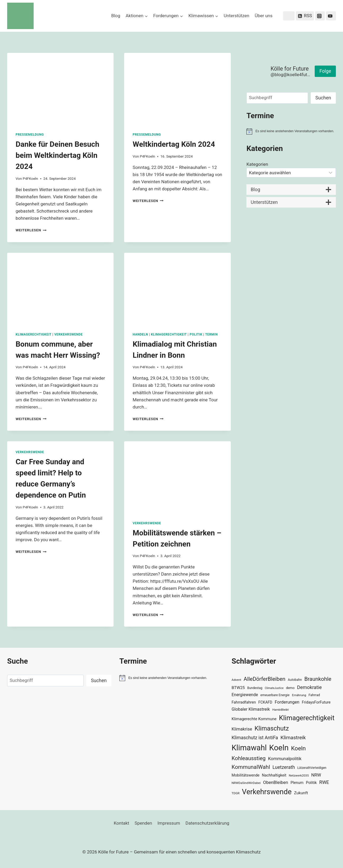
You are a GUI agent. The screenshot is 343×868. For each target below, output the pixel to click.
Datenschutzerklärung (207, 823)
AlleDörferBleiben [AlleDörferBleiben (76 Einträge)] (265, 679)
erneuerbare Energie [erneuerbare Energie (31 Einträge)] (275, 695)
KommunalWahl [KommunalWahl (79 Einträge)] (251, 767)
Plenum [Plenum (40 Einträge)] (297, 783)
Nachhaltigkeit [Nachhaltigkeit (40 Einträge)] (274, 775)
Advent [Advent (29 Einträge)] (236, 680)
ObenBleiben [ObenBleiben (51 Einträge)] (276, 782)
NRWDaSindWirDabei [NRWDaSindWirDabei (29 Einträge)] (246, 783)
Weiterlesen (31, 230)
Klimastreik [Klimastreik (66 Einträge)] (293, 738)
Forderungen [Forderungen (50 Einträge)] (287, 702)
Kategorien (257, 164)
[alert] (291, 131)
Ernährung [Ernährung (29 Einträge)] (299, 695)
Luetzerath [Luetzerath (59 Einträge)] (284, 767)
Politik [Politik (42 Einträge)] (311, 783)
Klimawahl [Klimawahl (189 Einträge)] (249, 748)
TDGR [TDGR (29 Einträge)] (236, 793)
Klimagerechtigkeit (34, 334)
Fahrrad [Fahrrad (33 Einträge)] (314, 695)
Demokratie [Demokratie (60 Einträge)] (309, 687)
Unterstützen (236, 16)
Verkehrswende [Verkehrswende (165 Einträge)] (267, 792)
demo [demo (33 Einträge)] (290, 688)
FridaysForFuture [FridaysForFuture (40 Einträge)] (316, 702)
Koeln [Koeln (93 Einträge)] (299, 748)
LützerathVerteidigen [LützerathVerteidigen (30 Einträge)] (312, 768)
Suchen (323, 98)
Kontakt (122, 823)
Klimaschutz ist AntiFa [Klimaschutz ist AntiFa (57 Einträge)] (255, 738)
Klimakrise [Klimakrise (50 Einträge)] (242, 729)
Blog (116, 16)
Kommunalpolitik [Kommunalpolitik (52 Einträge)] (285, 759)
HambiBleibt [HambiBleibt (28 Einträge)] (281, 710)
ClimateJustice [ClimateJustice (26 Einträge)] (274, 688)
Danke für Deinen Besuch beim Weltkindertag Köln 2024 (57, 155)
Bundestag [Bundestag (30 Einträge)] (255, 688)
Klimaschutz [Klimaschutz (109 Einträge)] (272, 728)
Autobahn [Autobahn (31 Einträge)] (295, 680)
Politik (196, 334)
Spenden (143, 823)
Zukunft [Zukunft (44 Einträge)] (301, 793)
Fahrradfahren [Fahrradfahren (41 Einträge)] (244, 702)
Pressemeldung (30, 135)
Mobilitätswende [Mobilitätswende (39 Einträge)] (245, 775)
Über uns (263, 16)
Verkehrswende (68, 334)
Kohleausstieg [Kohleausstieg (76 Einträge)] (249, 758)
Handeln (140, 334)
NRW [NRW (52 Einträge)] (316, 775)
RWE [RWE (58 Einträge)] (324, 782)
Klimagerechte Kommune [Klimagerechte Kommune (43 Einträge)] (254, 719)
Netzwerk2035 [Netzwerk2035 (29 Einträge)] (299, 775)
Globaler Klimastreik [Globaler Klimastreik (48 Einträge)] (251, 709)
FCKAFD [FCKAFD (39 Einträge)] (265, 702)
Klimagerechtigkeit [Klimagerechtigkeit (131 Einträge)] (307, 718)
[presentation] (60, 88)
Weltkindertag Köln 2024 (174, 144)
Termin (211, 334)
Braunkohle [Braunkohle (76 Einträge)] (318, 679)
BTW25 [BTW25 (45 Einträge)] (238, 688)
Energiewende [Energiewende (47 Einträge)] (245, 695)
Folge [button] (325, 71)
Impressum (169, 823)
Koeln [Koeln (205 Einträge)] (279, 748)
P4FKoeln (30, 178)
